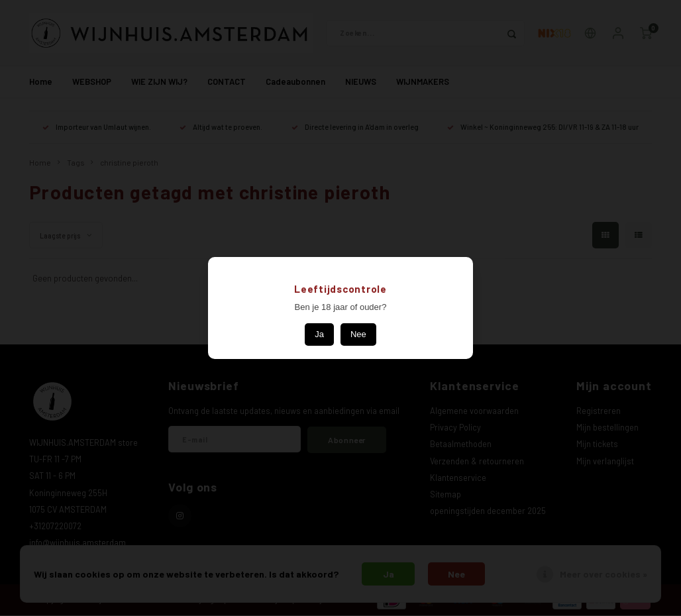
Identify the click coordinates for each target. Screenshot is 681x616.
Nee (358, 334)
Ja (319, 334)
